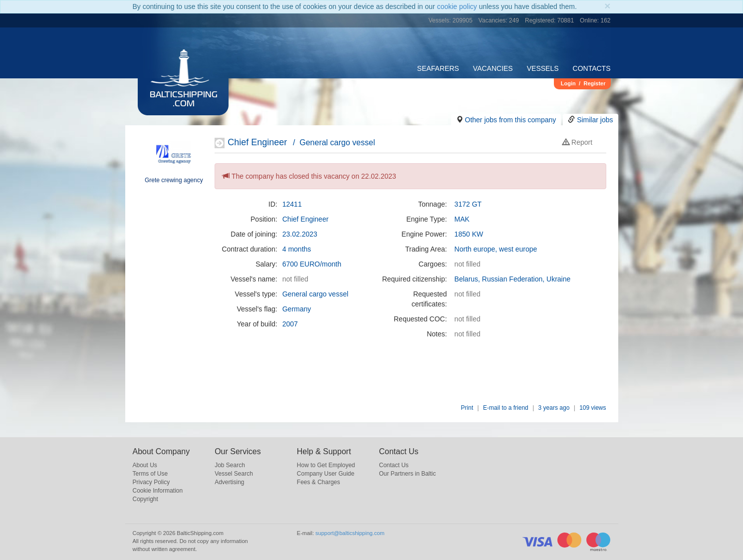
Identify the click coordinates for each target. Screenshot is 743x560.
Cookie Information (158, 491)
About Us (145, 465)
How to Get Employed (326, 465)
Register (594, 83)
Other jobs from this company (511, 120)
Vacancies (493, 68)
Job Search (230, 465)
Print (467, 408)
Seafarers (438, 68)
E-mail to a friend (506, 408)
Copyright (145, 499)
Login (568, 83)
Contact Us (393, 465)
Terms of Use (150, 474)
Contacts (592, 68)
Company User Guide (326, 474)
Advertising (229, 482)
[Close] (607, 6)
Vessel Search (234, 474)
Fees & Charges (319, 482)
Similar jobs (595, 120)
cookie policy (457, 6)
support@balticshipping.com (350, 533)
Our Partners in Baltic (407, 474)
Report (577, 142)
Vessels (543, 68)
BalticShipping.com (184, 100)
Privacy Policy (151, 482)
